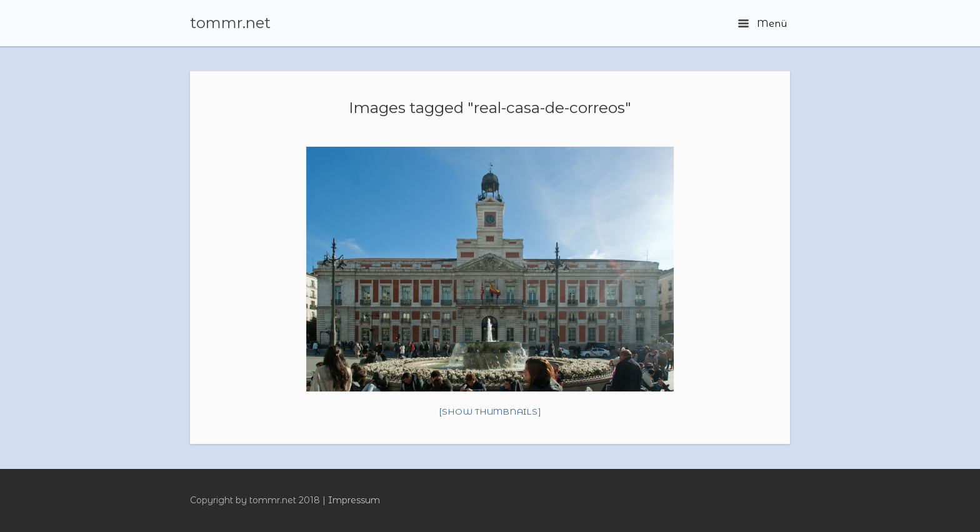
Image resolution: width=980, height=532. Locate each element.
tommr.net (230, 23)
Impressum (354, 500)
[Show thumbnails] (490, 411)
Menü (762, 23)
